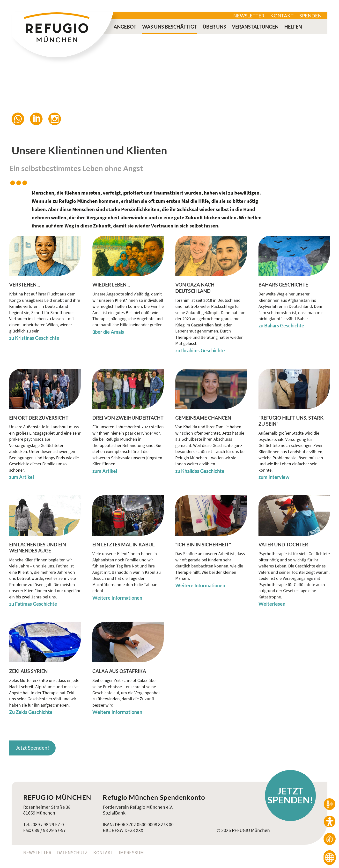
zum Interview (274, 477)
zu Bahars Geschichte (281, 326)
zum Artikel (22, 477)
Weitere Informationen (117, 598)
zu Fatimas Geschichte (33, 604)
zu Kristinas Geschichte (34, 338)
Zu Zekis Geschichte (31, 712)
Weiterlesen (272, 604)
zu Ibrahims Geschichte (200, 351)
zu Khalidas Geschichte (200, 471)
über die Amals (108, 332)
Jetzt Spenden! (32, 748)
